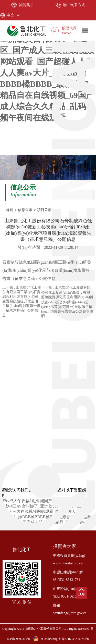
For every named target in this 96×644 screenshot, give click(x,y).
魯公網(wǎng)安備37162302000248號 (65, 639)
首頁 (9, 210)
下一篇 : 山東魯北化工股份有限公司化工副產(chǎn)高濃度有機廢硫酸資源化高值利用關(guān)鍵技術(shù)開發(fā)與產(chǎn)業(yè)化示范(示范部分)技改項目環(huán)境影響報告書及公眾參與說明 (67, 302)
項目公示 (44, 210)
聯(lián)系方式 (70, 5)
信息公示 (25, 210)
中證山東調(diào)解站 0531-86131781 (68, 576)
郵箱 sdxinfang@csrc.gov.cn (70, 609)
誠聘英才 (22, 5)
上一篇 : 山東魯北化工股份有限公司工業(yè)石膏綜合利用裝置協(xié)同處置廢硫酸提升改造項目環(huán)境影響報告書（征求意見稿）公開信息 (22, 301)
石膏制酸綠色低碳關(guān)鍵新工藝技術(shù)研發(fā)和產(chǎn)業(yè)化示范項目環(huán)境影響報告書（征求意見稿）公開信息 (47, 270)
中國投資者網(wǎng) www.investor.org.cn (69, 559)
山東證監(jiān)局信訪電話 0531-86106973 (69, 593)
